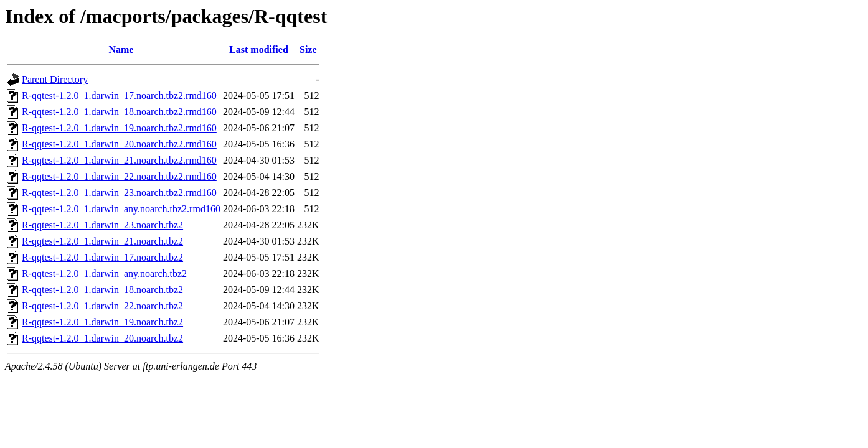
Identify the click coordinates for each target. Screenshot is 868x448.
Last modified (259, 49)
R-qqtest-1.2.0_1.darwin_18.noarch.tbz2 (102, 290)
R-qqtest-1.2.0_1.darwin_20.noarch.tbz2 (102, 338)
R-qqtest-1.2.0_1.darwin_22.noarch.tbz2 (102, 306)
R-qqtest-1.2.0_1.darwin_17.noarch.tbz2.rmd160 (119, 96)
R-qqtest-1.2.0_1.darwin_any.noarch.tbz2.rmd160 (121, 209)
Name (121, 49)
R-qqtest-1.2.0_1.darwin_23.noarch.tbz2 (102, 225)
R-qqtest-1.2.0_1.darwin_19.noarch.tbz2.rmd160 (119, 128)
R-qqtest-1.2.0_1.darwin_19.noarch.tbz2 (102, 322)
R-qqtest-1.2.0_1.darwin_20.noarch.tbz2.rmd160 (119, 144)
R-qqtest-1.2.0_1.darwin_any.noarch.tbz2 (104, 273)
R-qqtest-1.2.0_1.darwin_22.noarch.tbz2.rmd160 (119, 176)
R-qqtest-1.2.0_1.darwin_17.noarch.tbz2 (102, 257)
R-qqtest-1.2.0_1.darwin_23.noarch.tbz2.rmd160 (119, 193)
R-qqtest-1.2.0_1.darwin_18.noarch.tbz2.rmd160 (119, 112)
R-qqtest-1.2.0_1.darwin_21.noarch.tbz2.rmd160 (119, 160)
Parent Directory (55, 79)
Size (308, 49)
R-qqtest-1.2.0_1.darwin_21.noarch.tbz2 (102, 241)
